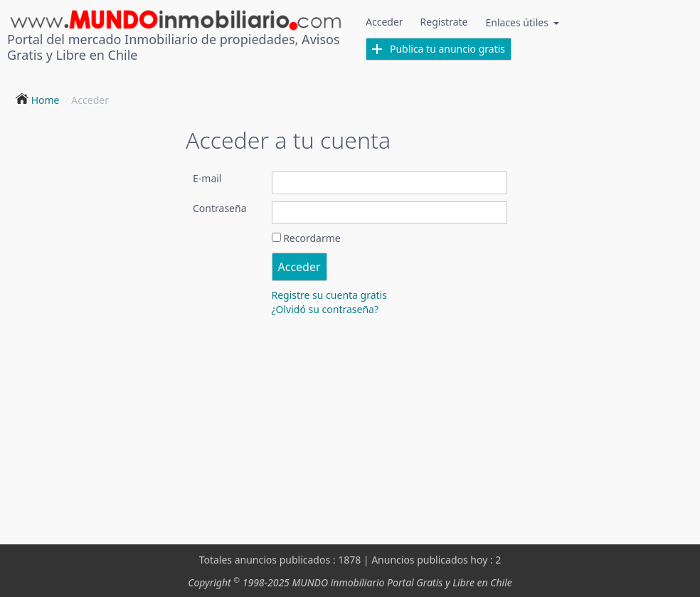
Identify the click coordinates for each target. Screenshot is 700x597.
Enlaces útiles (523, 22)
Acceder (385, 22)
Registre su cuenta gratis (329, 295)
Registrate (444, 22)
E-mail (207, 178)
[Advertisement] (350, 430)
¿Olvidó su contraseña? (325, 309)
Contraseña (220, 208)
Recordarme (312, 238)
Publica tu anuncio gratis (439, 49)
